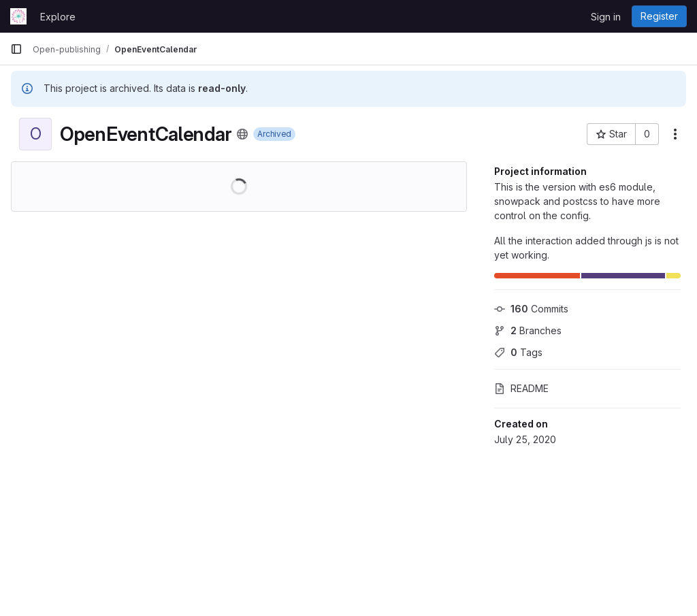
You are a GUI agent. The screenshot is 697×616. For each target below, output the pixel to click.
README (521, 388)
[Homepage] (18, 16)
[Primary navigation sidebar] (16, 49)
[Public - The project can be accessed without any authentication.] (242, 134)
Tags (518, 352)
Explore (58, 17)
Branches (528, 330)
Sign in (606, 17)
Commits (531, 309)
